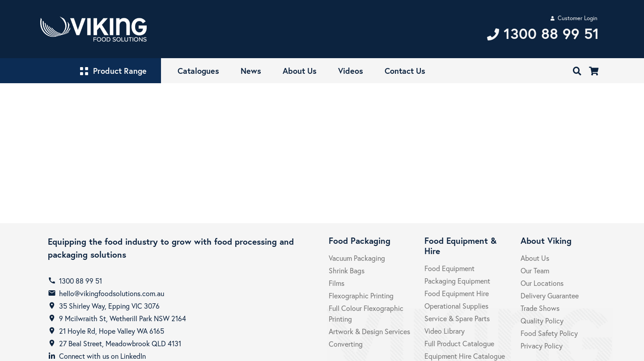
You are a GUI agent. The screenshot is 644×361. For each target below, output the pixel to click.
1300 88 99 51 (80, 281)
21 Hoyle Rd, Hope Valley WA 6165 (112, 331)
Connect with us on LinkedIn (102, 356)
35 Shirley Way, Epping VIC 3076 (109, 306)
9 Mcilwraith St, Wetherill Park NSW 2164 (123, 318)
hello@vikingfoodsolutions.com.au (112, 293)
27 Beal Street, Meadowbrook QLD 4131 (120, 343)
